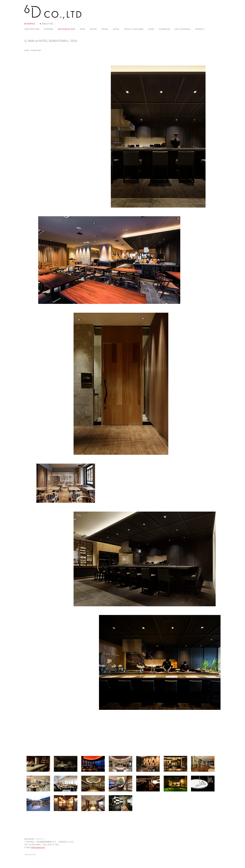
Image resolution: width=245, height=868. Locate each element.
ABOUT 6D (47, 24)
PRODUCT (200, 29)
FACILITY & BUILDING (134, 29)
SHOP (82, 29)
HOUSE (105, 29)
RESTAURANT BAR (66, 29)
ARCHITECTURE (32, 29)
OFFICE (93, 29)
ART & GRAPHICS (183, 29)
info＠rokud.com (38, 847)
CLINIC (151, 29)
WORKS (31, 24)
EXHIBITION (164, 29)
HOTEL (116, 29)
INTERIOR (49, 29)
